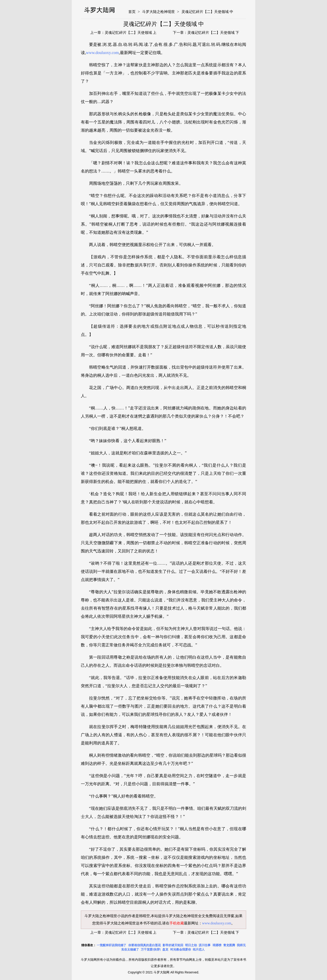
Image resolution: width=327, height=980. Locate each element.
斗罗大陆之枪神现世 (159, 12)
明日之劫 (191, 945)
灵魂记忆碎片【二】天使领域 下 (213, 33)
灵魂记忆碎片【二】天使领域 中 (207, 12)
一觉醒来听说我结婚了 (111, 945)
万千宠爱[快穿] (151, 949)
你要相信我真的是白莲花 (145, 945)
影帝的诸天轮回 (173, 945)
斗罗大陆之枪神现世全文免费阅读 (193, 916)
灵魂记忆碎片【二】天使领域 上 (131, 33)
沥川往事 (205, 945)
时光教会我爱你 (181, 949)
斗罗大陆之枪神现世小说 (104, 916)
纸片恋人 (199, 949)
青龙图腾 (229, 945)
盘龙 (165, 949)
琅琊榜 (217, 945)
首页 (132, 12)
